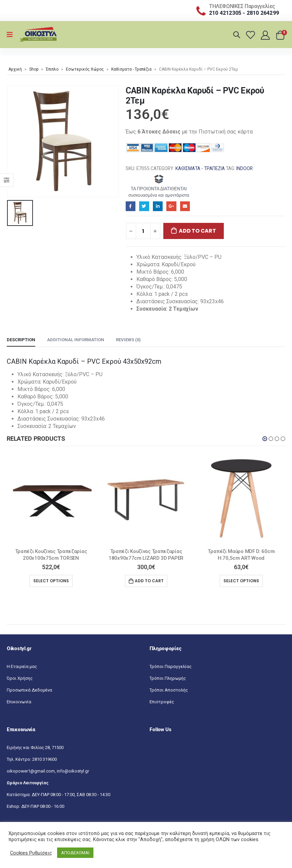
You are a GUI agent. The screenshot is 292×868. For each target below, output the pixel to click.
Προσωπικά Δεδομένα (29, 690)
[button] (265, 439)
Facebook (131, 206)
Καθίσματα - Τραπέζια (131, 69)
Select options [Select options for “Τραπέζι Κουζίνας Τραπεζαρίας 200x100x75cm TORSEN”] (51, 581)
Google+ (171, 206)
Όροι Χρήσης (20, 678)
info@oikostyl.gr (73, 771)
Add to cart (197, 231)
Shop (34, 69)
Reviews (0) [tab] (128, 340)
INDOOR (244, 168)
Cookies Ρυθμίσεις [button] (31, 853)
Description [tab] (21, 340)
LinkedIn (158, 206)
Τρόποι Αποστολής (169, 690)
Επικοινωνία (19, 702)
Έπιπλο (52, 69)
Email (185, 206)
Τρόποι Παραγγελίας (171, 666)
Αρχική (15, 69)
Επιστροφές (162, 702)
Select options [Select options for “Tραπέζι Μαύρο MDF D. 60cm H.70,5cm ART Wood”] (241, 581)
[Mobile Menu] (12, 35)
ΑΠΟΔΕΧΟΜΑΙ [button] (75, 853)
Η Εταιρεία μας (22, 666)
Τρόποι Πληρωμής (168, 678)
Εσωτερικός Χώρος (85, 69)
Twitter (144, 206)
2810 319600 (45, 759)
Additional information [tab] (76, 340)
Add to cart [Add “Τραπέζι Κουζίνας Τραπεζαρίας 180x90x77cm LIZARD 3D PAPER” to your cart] (149, 581)
